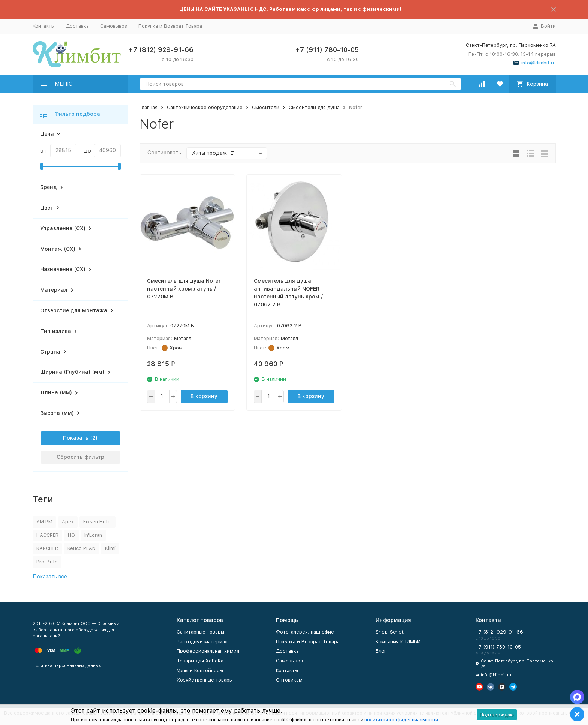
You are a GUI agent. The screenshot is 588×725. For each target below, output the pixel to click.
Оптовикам (289, 680)
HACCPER (47, 535)
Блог (381, 651)
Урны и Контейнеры (200, 670)
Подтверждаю (497, 715)
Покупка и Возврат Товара (170, 26)
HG (71, 535)
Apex (68, 522)
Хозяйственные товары (205, 680)
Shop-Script (390, 632)
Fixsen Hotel (97, 522)
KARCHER (47, 548)
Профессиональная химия (208, 651)
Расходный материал (202, 642)
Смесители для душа (314, 107)
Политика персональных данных (67, 666)
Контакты (44, 26)
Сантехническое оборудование (205, 107)
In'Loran (93, 535)
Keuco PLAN (82, 548)
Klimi (110, 548)
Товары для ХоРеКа (200, 661)
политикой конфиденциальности (401, 720)
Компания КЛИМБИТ (400, 642)
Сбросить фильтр (80, 457)
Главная (148, 107)
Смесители (266, 107)
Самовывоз (114, 26)
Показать (76, 438)
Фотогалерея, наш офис (305, 632)
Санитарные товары (200, 632)
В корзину (204, 396)
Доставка (77, 26)
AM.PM (44, 522)
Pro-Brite (47, 562)
